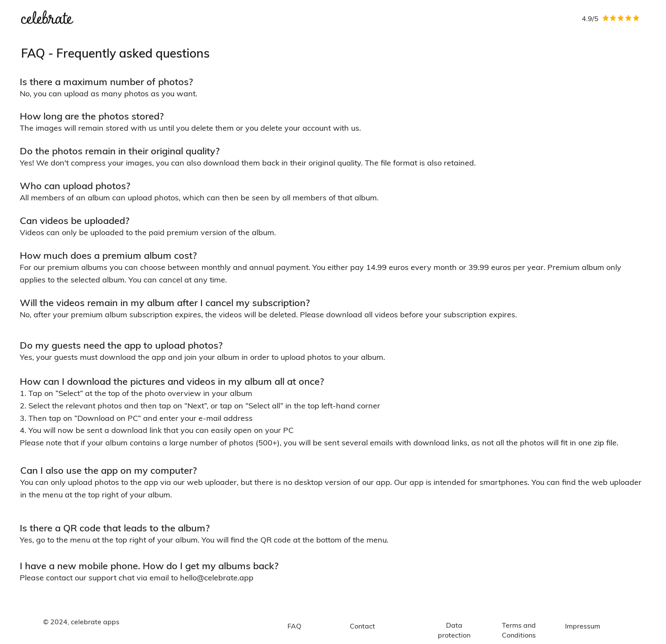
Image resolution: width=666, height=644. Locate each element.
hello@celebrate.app (217, 578)
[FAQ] (294, 626)
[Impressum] (583, 626)
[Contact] (363, 626)
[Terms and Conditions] (519, 630)
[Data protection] (454, 630)
